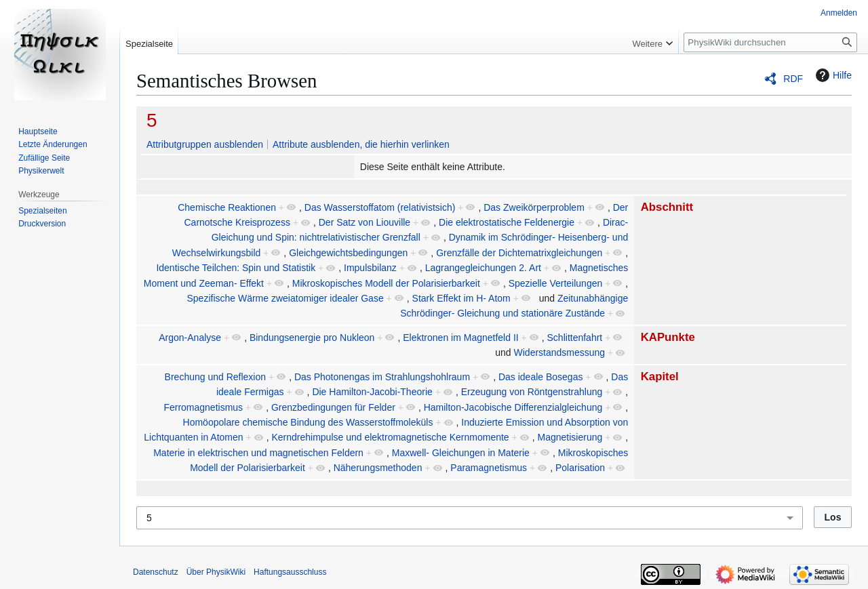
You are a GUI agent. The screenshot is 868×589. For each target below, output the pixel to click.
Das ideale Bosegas (541, 377)
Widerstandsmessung (560, 352)
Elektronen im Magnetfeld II (460, 338)
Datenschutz (156, 572)
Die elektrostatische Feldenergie (507, 222)
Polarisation (580, 468)
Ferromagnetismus (203, 407)
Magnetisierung (570, 437)
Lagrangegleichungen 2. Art (483, 268)
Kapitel (660, 377)
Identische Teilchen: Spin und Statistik (236, 268)
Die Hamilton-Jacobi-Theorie (372, 392)
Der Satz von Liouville (364, 222)
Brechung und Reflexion (215, 377)
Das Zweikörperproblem (534, 207)
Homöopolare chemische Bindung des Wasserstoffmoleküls (308, 422)
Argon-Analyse (190, 338)
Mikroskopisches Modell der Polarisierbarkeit (386, 283)
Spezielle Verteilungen (556, 283)
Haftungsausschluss (290, 572)
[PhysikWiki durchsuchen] (770, 42)
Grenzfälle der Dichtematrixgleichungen (519, 253)
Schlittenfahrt (575, 338)
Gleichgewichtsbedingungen (348, 253)
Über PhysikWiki (216, 572)
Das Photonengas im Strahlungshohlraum (382, 377)
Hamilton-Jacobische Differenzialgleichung (513, 407)
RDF (793, 79)
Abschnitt (667, 207)
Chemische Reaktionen (227, 207)
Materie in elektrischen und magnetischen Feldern (258, 453)
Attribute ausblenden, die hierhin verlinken (361, 144)
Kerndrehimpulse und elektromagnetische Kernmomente (390, 437)
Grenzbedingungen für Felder (333, 407)
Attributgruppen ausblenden (205, 144)
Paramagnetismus (489, 468)
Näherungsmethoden (378, 468)
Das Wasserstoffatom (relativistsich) (380, 207)
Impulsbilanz (370, 268)
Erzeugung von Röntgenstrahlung (532, 392)
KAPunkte (668, 337)
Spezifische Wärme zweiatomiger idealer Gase (285, 298)
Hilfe (832, 75)
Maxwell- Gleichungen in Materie (461, 453)
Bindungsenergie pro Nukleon (312, 338)
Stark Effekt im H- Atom (461, 298)
